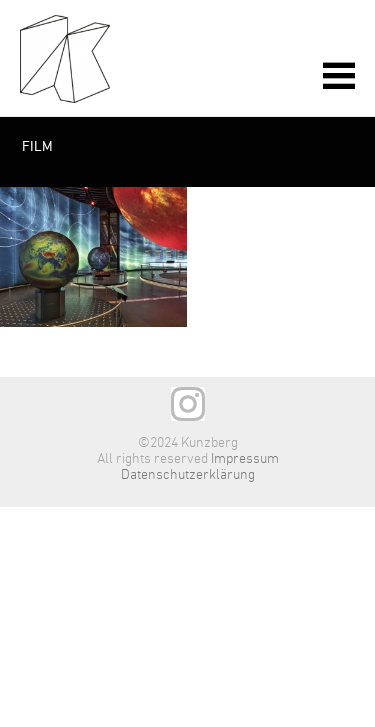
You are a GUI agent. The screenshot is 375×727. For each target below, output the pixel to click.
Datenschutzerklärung (188, 475)
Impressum (245, 459)
